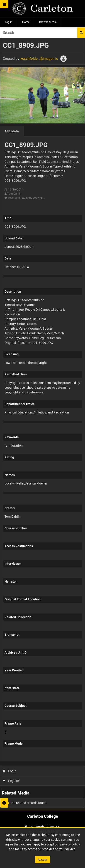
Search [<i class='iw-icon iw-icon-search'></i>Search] (81, 32)
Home (26, 22)
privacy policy (70, 844)
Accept (42, 860)
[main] (42, 424)
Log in (9, 22)
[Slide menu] (4, 4)
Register (11, 781)
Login (10, 771)
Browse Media (48, 22)
